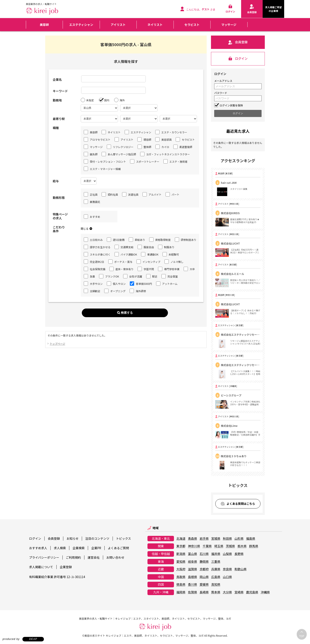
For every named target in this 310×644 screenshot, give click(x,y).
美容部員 (163, 139)
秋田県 (227, 539)
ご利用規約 (73, 557)
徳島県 (181, 585)
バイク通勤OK (126, 254)
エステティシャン (81, 25)
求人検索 (60, 548)
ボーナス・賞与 (120, 262)
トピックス (124, 538)
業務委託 (92, 202)
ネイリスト (155, 25)
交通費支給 (124, 247)
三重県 (216, 562)
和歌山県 (240, 569)
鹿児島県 (252, 592)
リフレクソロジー (120, 147)
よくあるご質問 (118, 548)
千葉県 (207, 546)
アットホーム (167, 284)
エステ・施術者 (175, 161)
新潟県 (181, 554)
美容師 (44, 25)
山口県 (227, 577)
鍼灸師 (91, 154)
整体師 (144, 147)
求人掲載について (41, 567)
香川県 (192, 585)
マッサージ (229, 25)
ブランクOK (109, 276)
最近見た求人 (238, 131)
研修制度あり (186, 240)
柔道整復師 (183, 147)
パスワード (221, 93)
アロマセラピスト (97, 139)
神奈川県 (194, 546)
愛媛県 (204, 585)
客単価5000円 (141, 284)
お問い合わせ (115, 557)
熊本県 (216, 592)
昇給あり (137, 240)
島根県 (192, 577)
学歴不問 (146, 269)
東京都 (181, 546)
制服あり (166, 247)
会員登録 (54, 538)
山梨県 (227, 554)
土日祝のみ (93, 240)
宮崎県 (239, 592)
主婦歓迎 (92, 291)
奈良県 (227, 569)
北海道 (181, 539)
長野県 (239, 554)
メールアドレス (223, 81)
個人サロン (116, 284)
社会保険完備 (95, 269)
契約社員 (110, 194)
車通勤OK (150, 254)
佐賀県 (192, 592)
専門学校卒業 (169, 269)
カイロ (162, 147)
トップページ (57, 344)
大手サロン (93, 284)
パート (172, 194)
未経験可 (171, 254)
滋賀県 (192, 569)
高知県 (216, 585)
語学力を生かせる (97, 247)
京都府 (204, 569)
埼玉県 (219, 546)
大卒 (189, 269)
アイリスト (118, 25)
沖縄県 (265, 592)
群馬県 (254, 546)
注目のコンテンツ (97, 538)
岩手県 (204, 539)
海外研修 (138, 291)
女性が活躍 (133, 276)
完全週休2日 (94, 262)
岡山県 (204, 577)
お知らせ (73, 538)
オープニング (115, 291)
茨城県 (230, 546)
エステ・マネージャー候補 (102, 169)
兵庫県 (216, 569)
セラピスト (192, 25)
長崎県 (204, 592)
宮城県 (216, 539)
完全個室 (170, 276)
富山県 (192, 554)
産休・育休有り (121, 269)
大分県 (227, 592)
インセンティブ (148, 262)
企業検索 (79, 548)
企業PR (96, 548)
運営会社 (94, 557)
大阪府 (181, 569)
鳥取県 (181, 577)
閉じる (86, 228)
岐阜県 (192, 562)
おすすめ (92, 217)
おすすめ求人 (38, 548)
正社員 (91, 194)
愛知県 (181, 562)
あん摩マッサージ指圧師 (119, 154)
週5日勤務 (116, 240)
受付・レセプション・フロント (105, 161)
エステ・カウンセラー (171, 132)
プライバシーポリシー (44, 557)
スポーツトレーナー (145, 161)
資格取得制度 (160, 240)
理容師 (144, 139)
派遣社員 (130, 194)
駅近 (152, 276)
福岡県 (181, 592)
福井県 (216, 554)
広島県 (216, 577)
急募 (89, 276)
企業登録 (66, 567)
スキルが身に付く (97, 254)
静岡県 (204, 562)
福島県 (251, 539)
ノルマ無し (174, 262)
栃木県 (242, 546)
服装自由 (146, 247)
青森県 (192, 539)
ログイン (35, 538)
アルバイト (152, 194)
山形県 (239, 539)
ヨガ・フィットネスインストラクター (165, 154)
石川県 (204, 554)
